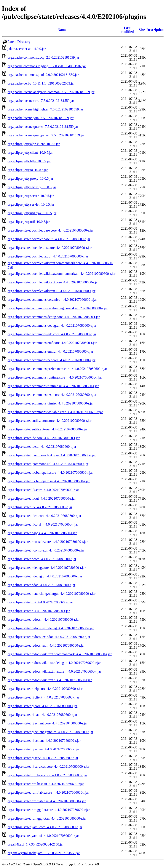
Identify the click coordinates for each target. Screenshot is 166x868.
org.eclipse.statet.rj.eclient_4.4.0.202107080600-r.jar (44, 741)
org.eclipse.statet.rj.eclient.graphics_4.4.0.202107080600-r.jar (50, 732)
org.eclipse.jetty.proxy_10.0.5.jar (30, 178)
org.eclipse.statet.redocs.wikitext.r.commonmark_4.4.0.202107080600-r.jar (60, 654)
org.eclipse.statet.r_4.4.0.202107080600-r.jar (39, 611)
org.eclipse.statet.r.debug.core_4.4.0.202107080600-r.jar (47, 568)
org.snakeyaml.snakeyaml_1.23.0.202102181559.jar (44, 853)
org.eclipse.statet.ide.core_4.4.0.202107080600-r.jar (44, 438)
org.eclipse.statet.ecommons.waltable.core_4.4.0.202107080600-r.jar (55, 412)
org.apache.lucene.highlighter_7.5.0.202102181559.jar (45, 109)
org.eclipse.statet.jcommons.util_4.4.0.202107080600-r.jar (48, 464)
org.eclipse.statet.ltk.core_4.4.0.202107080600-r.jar (43, 490)
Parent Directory (19, 42)
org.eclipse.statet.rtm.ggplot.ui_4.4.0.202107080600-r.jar (47, 818)
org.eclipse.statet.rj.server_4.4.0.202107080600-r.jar (44, 749)
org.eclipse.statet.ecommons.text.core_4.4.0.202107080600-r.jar (52, 395)
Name (62, 30)
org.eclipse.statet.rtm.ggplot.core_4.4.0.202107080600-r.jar (49, 810)
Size (142, 30)
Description (155, 30)
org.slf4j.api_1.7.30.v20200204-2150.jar (36, 844)
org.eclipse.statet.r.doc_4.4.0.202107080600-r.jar (41, 585)
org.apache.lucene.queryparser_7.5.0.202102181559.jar (46, 135)
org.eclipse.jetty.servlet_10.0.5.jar (31, 204)
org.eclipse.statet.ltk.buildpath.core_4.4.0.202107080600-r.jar (50, 472)
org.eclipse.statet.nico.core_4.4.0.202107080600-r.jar (44, 516)
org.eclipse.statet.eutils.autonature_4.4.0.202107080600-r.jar (49, 421)
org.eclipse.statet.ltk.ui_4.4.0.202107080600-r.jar (42, 498)
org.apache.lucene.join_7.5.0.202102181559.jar (41, 118)
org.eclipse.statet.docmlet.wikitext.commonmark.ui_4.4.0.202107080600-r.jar (61, 274)
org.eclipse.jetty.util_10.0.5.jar (29, 222)
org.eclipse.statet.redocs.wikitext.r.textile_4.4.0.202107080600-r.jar (54, 671)
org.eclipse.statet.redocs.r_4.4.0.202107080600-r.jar (44, 619)
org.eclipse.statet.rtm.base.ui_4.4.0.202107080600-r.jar (46, 784)
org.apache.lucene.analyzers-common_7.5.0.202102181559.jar (51, 92)
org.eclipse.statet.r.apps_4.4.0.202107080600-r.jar (42, 533)
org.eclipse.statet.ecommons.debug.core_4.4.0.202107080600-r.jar (54, 317)
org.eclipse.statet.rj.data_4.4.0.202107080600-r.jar (42, 715)
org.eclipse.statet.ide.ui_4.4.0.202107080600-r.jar (42, 447)
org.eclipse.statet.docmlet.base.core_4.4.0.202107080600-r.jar (50, 230)
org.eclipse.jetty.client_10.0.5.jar (30, 153)
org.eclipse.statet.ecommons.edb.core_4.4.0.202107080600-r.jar (52, 334)
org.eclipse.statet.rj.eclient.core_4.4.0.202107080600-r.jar (48, 723)
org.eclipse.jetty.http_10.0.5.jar (29, 161)
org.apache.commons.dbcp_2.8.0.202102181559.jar (43, 57)
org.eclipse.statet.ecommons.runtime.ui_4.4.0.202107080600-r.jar (53, 386)
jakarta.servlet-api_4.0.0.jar (27, 49)
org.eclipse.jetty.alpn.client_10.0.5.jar (34, 144)
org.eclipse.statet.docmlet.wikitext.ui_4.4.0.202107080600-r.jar (51, 291)
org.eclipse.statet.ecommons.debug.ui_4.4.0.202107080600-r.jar (52, 325)
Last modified (127, 30)
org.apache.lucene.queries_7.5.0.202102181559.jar (43, 127)
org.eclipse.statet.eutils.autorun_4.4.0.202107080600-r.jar (47, 429)
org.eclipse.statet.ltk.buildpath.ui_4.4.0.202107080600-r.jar (49, 481)
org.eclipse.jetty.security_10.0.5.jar (32, 187)
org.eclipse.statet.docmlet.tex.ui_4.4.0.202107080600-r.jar (48, 256)
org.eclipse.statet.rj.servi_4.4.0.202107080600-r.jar (43, 758)
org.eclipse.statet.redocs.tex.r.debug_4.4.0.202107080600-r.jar (51, 628)
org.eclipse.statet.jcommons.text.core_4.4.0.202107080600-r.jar (52, 455)
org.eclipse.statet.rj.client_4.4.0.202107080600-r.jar (43, 697)
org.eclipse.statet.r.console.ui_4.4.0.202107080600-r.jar (46, 550)
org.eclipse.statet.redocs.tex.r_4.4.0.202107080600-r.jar (46, 645)
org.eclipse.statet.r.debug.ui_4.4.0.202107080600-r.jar (45, 576)
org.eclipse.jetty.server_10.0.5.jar (31, 196)
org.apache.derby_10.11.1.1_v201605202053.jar (41, 83)
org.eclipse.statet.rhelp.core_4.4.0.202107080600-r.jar (45, 689)
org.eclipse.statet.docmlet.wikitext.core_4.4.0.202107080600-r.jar (53, 282)
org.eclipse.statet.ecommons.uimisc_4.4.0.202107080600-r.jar (51, 403)
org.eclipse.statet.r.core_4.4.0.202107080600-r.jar (42, 559)
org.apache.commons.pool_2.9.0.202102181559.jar (43, 75)
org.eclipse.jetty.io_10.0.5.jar (28, 170)
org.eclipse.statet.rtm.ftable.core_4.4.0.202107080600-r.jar (48, 792)
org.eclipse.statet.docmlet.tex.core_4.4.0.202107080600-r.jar (50, 248)
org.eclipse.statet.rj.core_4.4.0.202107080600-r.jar (42, 706)
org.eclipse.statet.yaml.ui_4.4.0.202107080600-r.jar (43, 836)
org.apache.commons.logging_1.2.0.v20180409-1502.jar (47, 66)
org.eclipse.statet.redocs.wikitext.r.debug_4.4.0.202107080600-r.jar (54, 663)
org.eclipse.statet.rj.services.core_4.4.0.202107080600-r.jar (49, 766)
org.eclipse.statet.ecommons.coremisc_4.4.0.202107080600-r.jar (52, 300)
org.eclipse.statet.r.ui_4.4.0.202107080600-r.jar (40, 602)
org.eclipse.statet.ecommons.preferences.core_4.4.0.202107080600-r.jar (57, 369)
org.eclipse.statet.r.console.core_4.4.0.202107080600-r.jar (48, 542)
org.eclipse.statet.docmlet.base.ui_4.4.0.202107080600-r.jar (49, 239)
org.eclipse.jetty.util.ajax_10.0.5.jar (32, 213)
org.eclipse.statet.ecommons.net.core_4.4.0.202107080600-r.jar (51, 360)
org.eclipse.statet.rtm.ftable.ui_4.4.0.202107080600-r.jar (47, 801)
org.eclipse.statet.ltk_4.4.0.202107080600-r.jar (40, 507)
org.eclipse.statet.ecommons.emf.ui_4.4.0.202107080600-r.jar (50, 351)
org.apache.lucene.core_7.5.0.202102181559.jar (41, 101)
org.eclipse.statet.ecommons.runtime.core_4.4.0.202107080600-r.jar (55, 377)
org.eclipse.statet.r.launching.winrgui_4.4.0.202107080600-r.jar (52, 594)
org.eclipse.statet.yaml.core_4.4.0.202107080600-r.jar (45, 827)
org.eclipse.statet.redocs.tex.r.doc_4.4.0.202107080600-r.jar (49, 637)
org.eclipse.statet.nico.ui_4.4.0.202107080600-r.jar (43, 524)
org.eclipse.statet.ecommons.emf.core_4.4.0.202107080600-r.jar (52, 343)
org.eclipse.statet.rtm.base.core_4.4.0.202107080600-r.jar (47, 775)
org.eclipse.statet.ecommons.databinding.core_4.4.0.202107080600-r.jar (57, 308)
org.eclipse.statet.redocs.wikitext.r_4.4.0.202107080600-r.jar (50, 680)
